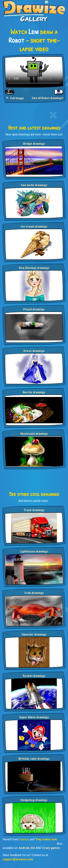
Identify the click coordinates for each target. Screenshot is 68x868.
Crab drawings (34, 593)
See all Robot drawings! (47, 98)
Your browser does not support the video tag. (34, 72)
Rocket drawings (34, 676)
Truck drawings (34, 510)
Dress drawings (34, 351)
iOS (33, 848)
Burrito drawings (34, 392)
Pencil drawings (34, 309)
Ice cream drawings (34, 227)
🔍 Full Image (15, 98)
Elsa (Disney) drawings (34, 268)
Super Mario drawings (34, 717)
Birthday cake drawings (34, 759)
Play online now (46, 839)
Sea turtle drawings (34, 185)
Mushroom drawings (34, 434)
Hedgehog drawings (34, 800)
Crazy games (51, 848)
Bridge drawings (34, 144)
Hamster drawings (34, 634)
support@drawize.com (18, 859)
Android (24, 848)
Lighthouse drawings (34, 552)
